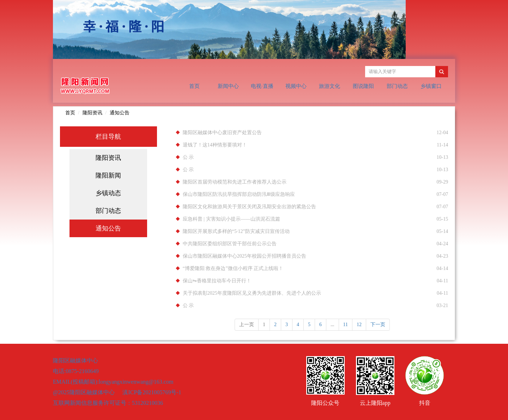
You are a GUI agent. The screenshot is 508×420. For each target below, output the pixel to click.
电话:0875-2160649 (76, 371)
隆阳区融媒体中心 (75, 361)
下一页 (378, 325)
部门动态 (397, 86)
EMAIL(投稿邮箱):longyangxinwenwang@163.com (113, 382)
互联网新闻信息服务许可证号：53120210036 (108, 403)
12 (359, 325)
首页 (194, 86)
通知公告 (120, 113)
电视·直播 (262, 86)
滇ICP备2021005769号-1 (152, 392)
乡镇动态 (108, 193)
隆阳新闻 (108, 175)
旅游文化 (329, 86)
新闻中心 (228, 86)
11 (346, 325)
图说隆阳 (363, 86)
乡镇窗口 (431, 86)
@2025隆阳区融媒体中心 (84, 392)
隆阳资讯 (92, 113)
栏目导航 (108, 137)
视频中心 (296, 86)
